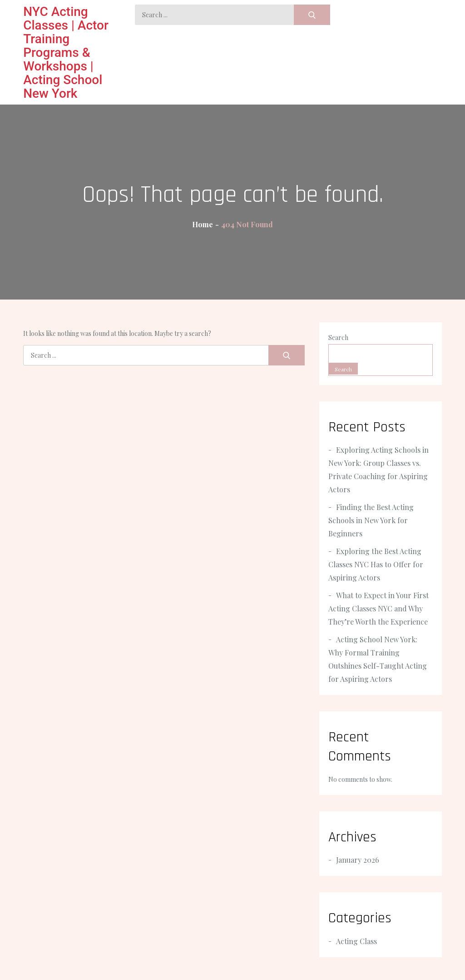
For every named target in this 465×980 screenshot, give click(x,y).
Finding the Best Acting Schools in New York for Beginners (371, 520)
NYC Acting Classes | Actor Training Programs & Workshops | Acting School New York (66, 52)
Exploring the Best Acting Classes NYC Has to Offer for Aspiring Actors (376, 564)
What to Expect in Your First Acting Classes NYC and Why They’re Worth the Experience (378, 608)
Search (338, 337)
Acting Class (356, 941)
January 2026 (358, 860)
